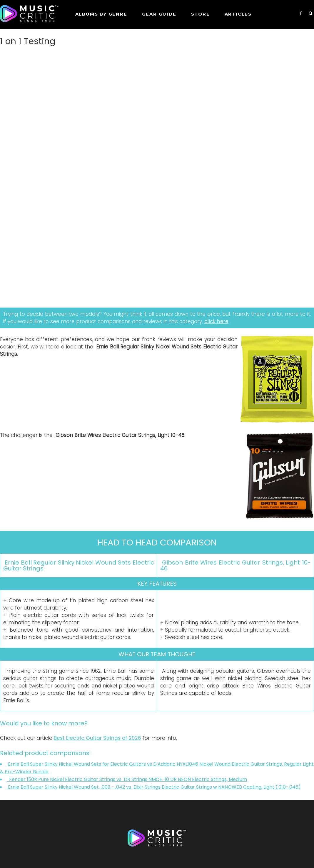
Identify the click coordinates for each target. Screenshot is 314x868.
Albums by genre (101, 14)
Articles (238, 14)
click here (216, 321)
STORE (201, 14)
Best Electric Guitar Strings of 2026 (97, 738)
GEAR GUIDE (159, 14)
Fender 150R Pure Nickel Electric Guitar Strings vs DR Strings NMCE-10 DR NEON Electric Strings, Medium (127, 779)
